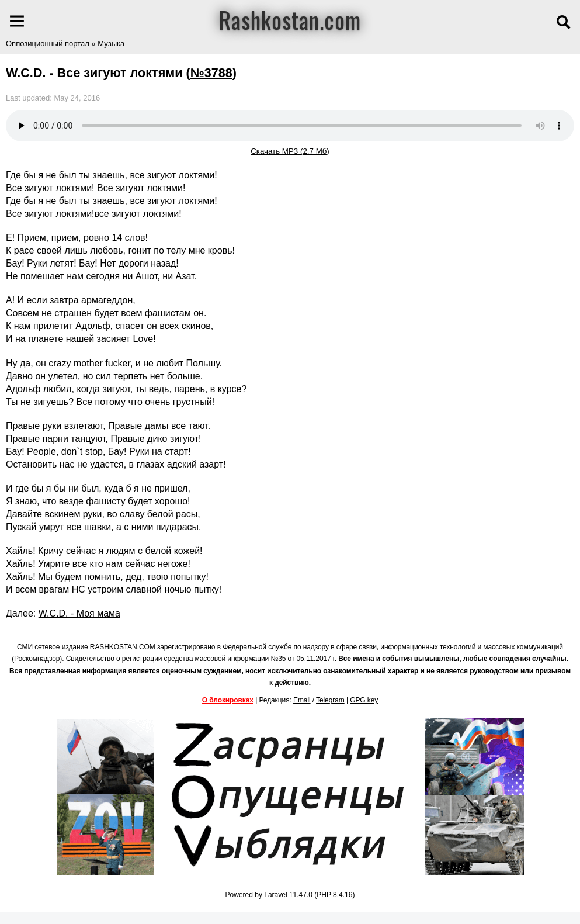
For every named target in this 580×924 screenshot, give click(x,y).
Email (302, 700)
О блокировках (228, 700)
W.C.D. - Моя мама (79, 613)
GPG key (364, 700)
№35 (278, 659)
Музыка (111, 44)
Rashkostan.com (290, 19)
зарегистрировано (186, 647)
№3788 (211, 73)
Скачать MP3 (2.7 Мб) (290, 151)
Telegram (330, 700)
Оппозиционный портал (48, 44)
